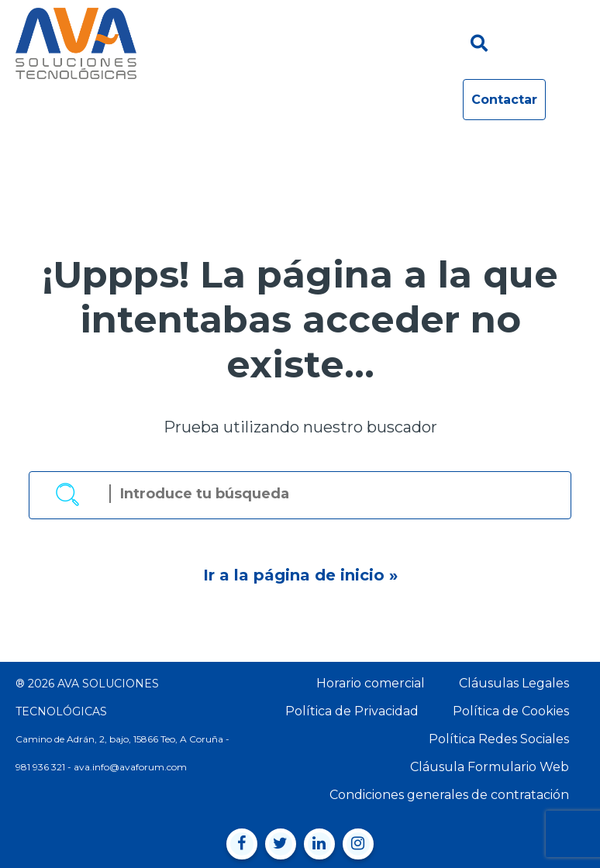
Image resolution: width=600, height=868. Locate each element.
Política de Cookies (511, 711)
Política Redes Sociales (499, 739)
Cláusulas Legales (514, 683)
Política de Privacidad (352, 711)
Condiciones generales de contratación (449, 795)
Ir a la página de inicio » (300, 575)
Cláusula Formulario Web (490, 767)
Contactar (504, 100)
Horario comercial (371, 683)
